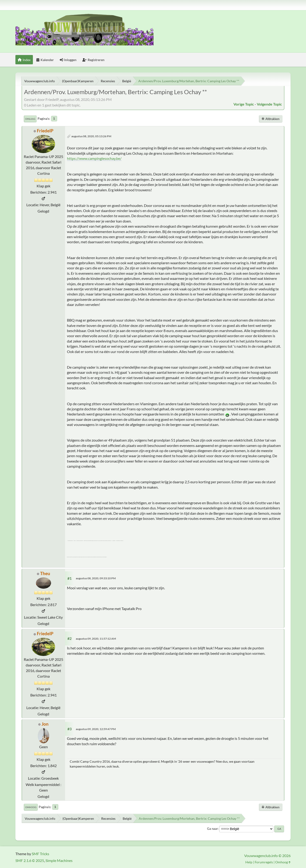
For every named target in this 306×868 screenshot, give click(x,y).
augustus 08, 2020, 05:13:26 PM (91, 136)
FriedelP (45, 131)
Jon (45, 724)
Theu (45, 573)
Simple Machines (59, 860)
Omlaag (30, 119)
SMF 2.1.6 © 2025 (30, 860)
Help (249, 862)
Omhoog (31, 807)
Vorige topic (244, 104)
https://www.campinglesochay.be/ (94, 158)
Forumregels (264, 862)
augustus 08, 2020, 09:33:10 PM (96, 578)
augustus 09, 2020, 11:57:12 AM (96, 639)
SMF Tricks (40, 854)
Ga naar (212, 829)
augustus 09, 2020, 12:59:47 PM (96, 729)
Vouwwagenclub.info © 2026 (267, 856)
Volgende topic (269, 104)
